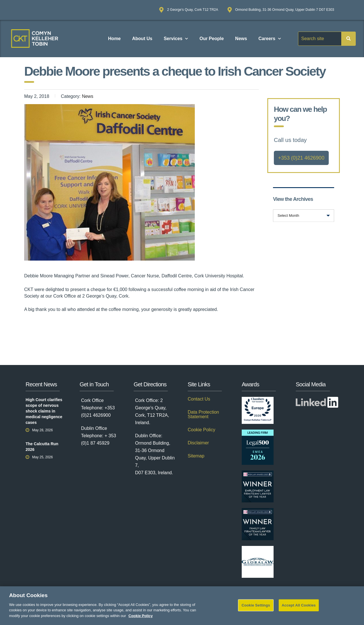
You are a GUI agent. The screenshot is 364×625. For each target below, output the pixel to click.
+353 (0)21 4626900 (301, 158)
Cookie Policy (201, 430)
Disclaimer (198, 443)
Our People (211, 39)
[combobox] (304, 216)
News (241, 39)
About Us (142, 39)
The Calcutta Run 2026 (42, 447)
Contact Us (199, 399)
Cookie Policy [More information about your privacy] (141, 620)
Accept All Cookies (299, 610)
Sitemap (196, 456)
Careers (270, 39)
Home (114, 39)
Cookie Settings (256, 610)
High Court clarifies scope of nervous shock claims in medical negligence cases (44, 411)
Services (176, 39)
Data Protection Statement (203, 414)
